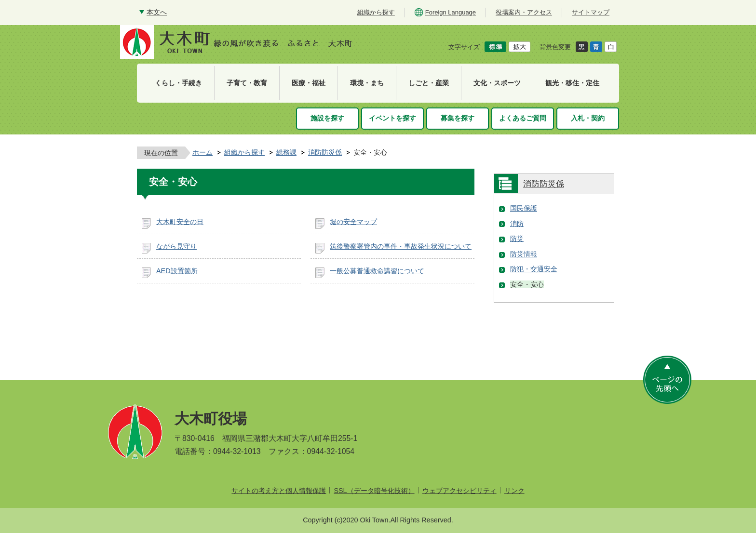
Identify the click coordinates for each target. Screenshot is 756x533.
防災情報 (524, 254)
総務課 (286, 152)
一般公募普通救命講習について (377, 271)
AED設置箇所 (177, 271)
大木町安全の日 (180, 222)
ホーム (202, 152)
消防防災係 (325, 152)
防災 (517, 239)
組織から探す (244, 152)
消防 (517, 224)
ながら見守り (176, 246)
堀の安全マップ (353, 222)
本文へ (157, 12)
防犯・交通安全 (534, 269)
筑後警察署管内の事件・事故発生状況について (401, 246)
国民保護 (524, 208)
